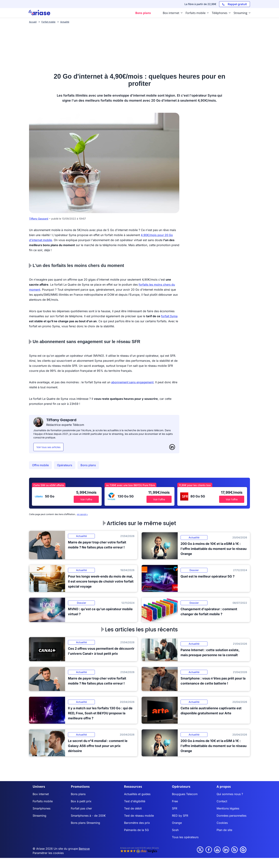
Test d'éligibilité (135, 801)
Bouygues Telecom (185, 794)
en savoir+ (82, 514)
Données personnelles (231, 816)
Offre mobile (40, 465)
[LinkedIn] (172, 447)
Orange (177, 823)
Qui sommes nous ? (230, 794)
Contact (222, 801)
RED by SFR (180, 816)
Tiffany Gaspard (39, 219)
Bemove (84, 849)
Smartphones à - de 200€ (88, 816)
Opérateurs (65, 465)
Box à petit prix (81, 801)
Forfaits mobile (43, 801)
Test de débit (133, 808)
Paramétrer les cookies (48, 853)
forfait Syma (169, 316)
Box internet (41, 794)
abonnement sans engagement (132, 382)
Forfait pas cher (81, 808)
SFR (175, 808)
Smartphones (42, 808)
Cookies (222, 823)
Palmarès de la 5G (136, 830)
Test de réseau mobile (139, 816)
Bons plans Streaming (85, 823)
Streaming (39, 816)
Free (175, 801)
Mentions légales (228, 808)
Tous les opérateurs (185, 837)
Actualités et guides (137, 794)
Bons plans (88, 465)
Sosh (175, 830)
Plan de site (224, 830)
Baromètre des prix (137, 823)
